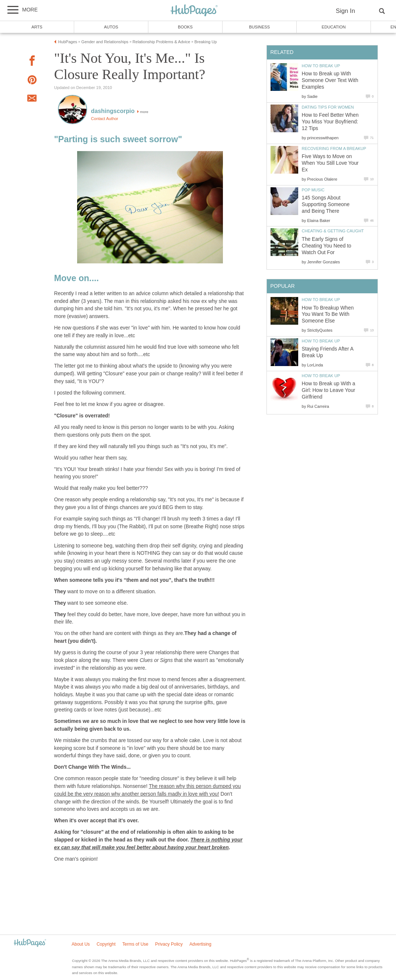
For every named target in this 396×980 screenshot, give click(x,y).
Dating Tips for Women (328, 107)
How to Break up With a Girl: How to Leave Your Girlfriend (329, 390)
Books (185, 27)
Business (260, 27)
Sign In (345, 11)
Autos (111, 27)
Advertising (200, 944)
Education (333, 27)
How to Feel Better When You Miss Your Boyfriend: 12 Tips (330, 122)
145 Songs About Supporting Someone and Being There (326, 204)
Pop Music (313, 190)
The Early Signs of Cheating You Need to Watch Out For (327, 246)
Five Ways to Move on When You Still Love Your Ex (330, 163)
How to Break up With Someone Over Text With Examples (330, 80)
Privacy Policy (169, 944)
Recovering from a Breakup (334, 148)
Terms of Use (135, 944)
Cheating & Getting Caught (333, 231)
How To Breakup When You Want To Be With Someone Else (328, 315)
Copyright (106, 944)
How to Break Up (321, 66)
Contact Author (105, 119)
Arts (37, 27)
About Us (81, 944)
